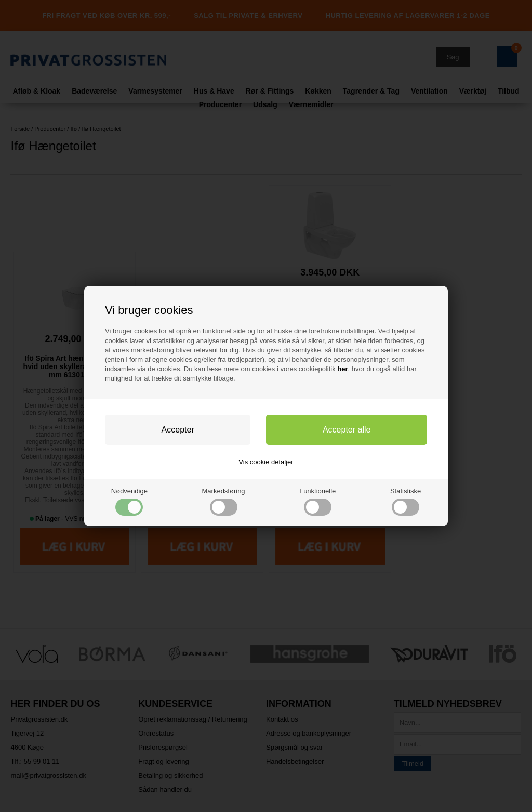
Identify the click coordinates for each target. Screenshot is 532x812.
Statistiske (405, 501)
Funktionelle (317, 501)
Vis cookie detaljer (266, 462)
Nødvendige (129, 501)
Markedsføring (224, 501)
